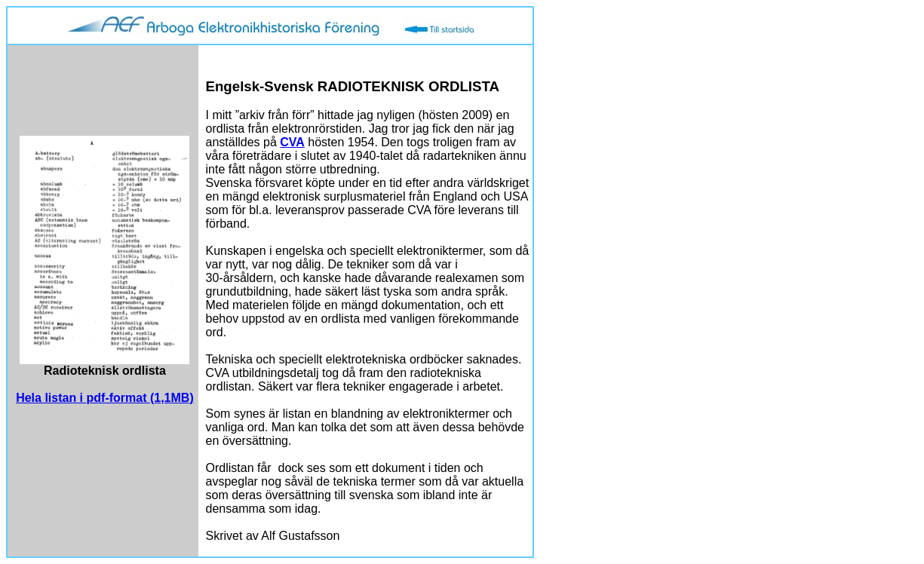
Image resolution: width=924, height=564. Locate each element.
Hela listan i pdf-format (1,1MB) (105, 398)
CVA (292, 142)
